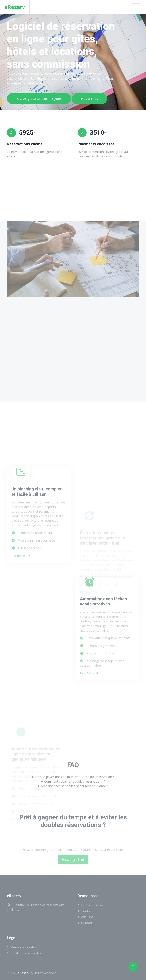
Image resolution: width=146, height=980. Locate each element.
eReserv (24, 973)
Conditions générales (26, 953)
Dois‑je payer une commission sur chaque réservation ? (75, 777)
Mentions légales (23, 947)
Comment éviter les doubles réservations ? (75, 781)
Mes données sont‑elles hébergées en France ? (75, 786)
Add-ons (87, 917)
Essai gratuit (73, 873)
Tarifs (85, 911)
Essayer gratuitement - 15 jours (39, 99)
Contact (87, 923)
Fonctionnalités (92, 905)
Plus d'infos (89, 99)
